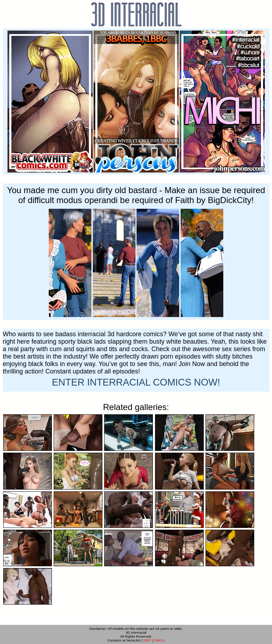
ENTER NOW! (136, 382)
